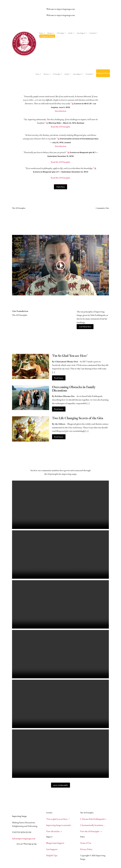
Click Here (60, 187)
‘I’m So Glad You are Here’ (70, 356)
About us (50, 33)
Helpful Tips (52, 855)
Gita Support (52, 849)
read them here (85, 327)
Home (41, 33)
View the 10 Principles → (91, 831)
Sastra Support (81, 33)
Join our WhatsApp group (27, 844)
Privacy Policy (86, 849)
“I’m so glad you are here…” (58, 819)
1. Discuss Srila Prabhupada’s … (94, 819)
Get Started (92, 33)
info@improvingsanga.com (24, 838)
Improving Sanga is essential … (59, 825)
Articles (70, 33)
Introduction (61, 111)
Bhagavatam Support (55, 843)
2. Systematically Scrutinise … (93, 825)
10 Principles (60, 33)
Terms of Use (86, 843)
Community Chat (102, 208)
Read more (59, 378)
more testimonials (60, 785)
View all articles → (54, 831)
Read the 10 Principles (60, 127)
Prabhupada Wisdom (47, 36)
